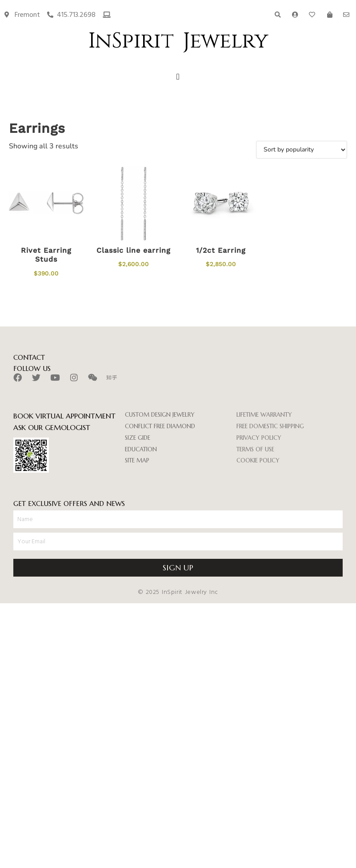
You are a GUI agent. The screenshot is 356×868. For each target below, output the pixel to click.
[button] (178, 77)
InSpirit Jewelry (178, 41)
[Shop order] (302, 150)
